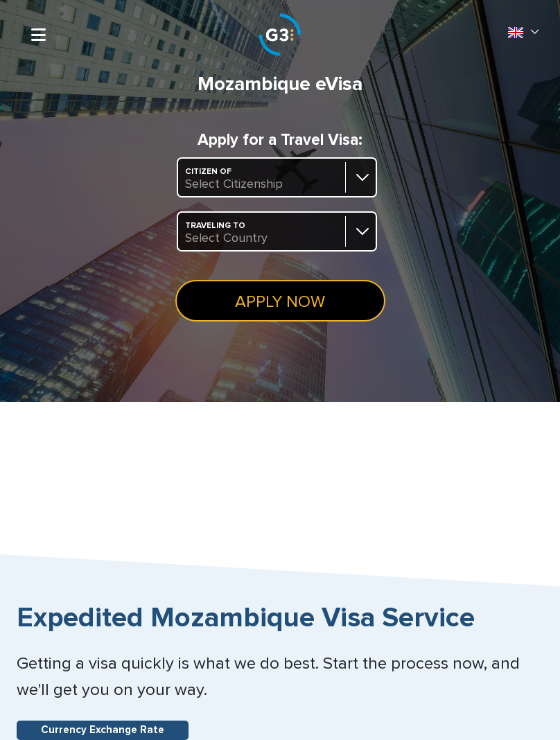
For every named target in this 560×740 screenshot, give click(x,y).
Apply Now (280, 302)
